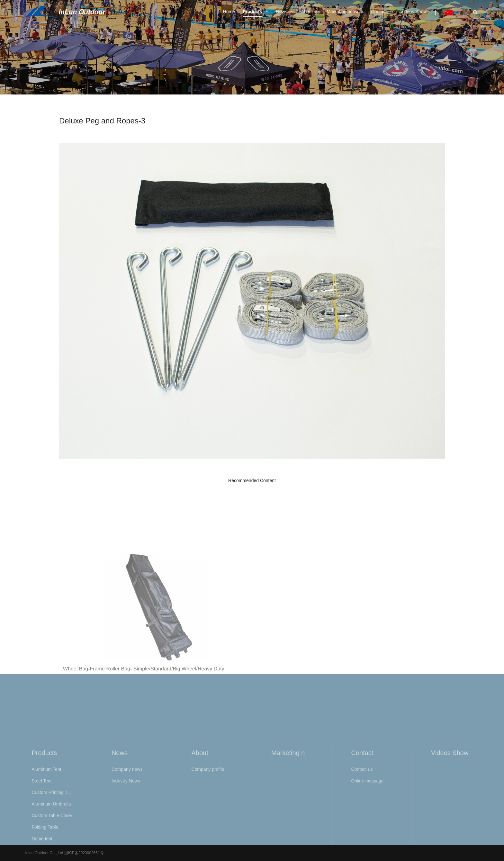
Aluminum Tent (46, 833)
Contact (362, 817)
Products (44, 817)
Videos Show (450, 817)
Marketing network (297, 817)
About (200, 817)
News (120, 817)
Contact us (362, 833)
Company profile (208, 833)
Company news (127, 833)
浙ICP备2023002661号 (83, 853)
